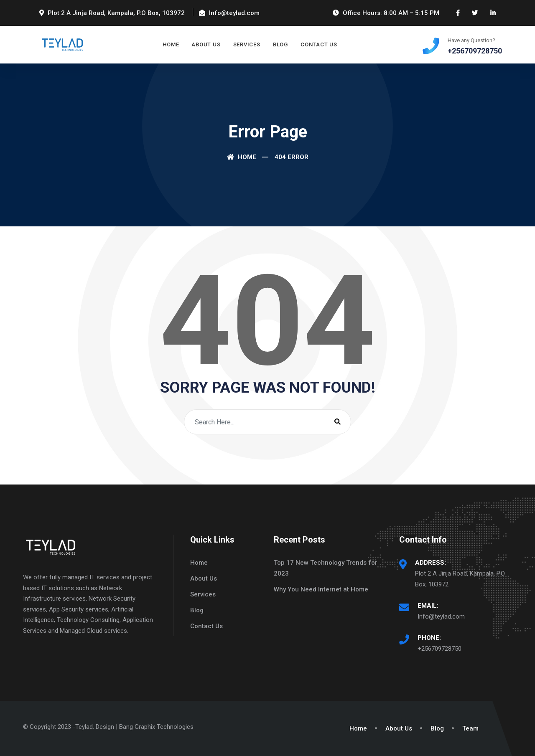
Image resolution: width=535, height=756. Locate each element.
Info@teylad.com (441, 616)
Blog (280, 44)
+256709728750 (439, 649)
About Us (206, 44)
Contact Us (319, 44)
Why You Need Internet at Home (321, 589)
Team (470, 728)
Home (171, 44)
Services (247, 44)
